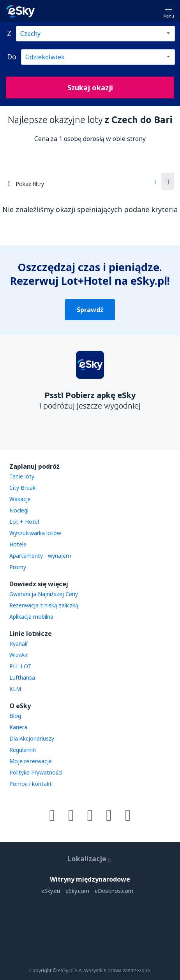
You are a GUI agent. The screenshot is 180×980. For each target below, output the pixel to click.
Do (12, 57)
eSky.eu (51, 891)
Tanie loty (22, 476)
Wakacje (20, 499)
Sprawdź (90, 310)
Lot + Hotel (24, 522)
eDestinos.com (114, 891)
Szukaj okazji (90, 87)
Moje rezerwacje (31, 761)
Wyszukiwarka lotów (35, 533)
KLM (15, 689)
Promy (18, 567)
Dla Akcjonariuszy (32, 738)
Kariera (18, 727)
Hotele (18, 544)
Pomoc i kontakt (31, 784)
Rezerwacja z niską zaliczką (44, 605)
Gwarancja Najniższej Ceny (44, 594)
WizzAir (19, 655)
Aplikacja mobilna (31, 617)
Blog (15, 716)
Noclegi (19, 510)
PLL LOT (20, 666)
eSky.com (77, 891)
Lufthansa (22, 677)
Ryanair (19, 644)
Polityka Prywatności (36, 772)
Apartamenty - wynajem (40, 556)
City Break (22, 488)
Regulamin (23, 750)
